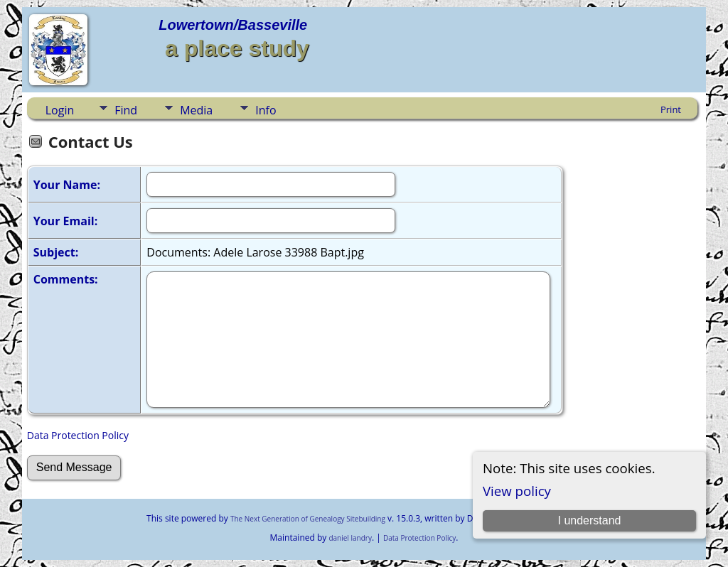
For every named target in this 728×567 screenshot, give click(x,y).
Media (196, 110)
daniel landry (350, 538)
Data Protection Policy (78, 435)
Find (126, 110)
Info (266, 110)
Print (671, 109)
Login (60, 110)
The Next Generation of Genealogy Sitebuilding (308, 519)
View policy (517, 491)
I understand (590, 520)
